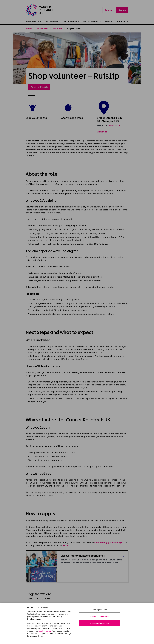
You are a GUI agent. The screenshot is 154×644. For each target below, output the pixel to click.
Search (108, 10)
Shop (109, 22)
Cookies (31, 612)
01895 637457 (115, 125)
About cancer (34, 22)
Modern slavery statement (114, 607)
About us (122, 22)
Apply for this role (39, 87)
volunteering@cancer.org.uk (109, 542)
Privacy (80, 607)
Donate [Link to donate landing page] (122, 10)
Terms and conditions (62, 607)
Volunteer (58, 28)
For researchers (92, 22)
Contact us (82, 612)
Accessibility (58, 612)
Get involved (53, 22)
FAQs (66, 545)
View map (102, 132)
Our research (72, 22)
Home (29, 28)
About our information (38, 607)
